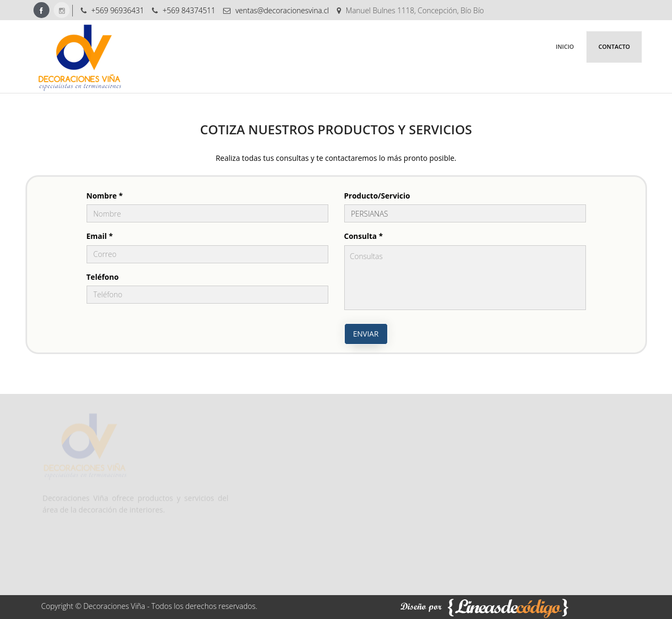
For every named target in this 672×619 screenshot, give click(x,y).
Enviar (366, 334)
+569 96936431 (118, 10)
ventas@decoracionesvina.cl (282, 10)
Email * (100, 236)
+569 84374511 (189, 10)
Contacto (614, 46)
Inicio (565, 46)
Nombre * (105, 196)
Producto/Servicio (377, 196)
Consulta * (364, 236)
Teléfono (103, 277)
